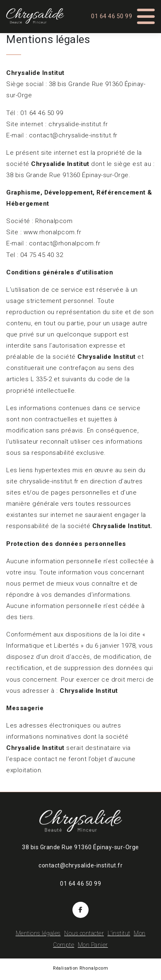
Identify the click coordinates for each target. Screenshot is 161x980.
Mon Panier (93, 945)
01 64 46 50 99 (112, 16)
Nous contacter (84, 933)
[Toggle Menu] (146, 14)
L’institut (119, 933)
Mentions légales (38, 933)
